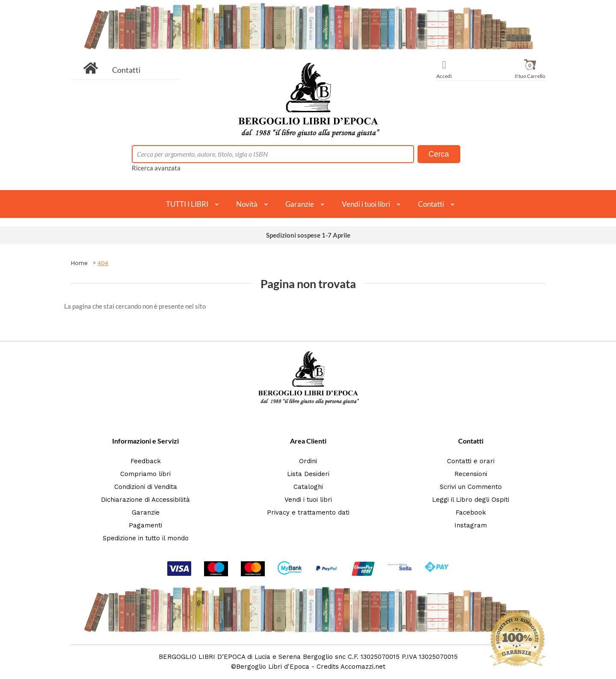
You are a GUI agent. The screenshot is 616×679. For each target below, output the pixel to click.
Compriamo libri (145, 474)
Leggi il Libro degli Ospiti (471, 500)
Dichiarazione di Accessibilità (145, 500)
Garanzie (300, 204)
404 (103, 263)
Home (79, 263)
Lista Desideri (308, 474)
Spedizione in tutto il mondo (146, 538)
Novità (247, 204)
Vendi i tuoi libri (366, 204)
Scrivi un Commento (471, 487)
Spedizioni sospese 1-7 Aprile (308, 235)
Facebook (471, 512)
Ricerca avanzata (156, 168)
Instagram (471, 525)
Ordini (308, 461)
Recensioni (471, 474)
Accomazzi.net (363, 667)
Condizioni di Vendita (146, 487)
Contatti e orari (471, 461)
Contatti (126, 70)
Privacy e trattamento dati (308, 512)
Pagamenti (145, 525)
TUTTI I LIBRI (187, 204)
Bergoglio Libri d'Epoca (273, 667)
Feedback (146, 461)
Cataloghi (308, 487)
